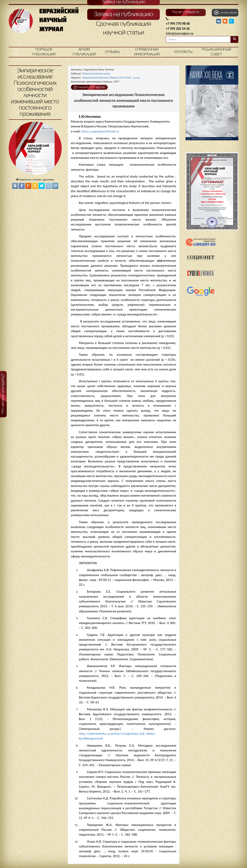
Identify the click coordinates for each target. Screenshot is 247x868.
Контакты (183, 52)
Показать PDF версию (89, 87)
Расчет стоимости (186, 12)
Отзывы (112, 52)
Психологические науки (96, 74)
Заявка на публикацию (123, 14)
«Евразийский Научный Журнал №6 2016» (111, 78)
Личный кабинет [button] (226, 12)
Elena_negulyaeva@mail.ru (100, 131)
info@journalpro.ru (180, 34)
